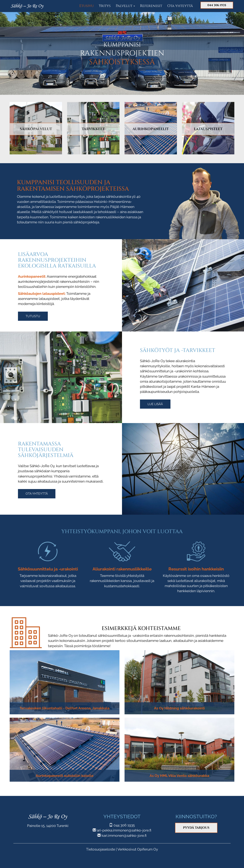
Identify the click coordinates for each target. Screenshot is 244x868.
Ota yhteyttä (180, 6)
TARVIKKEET (93, 129)
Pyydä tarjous (196, 828)
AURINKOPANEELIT (151, 129)
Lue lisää (155, 404)
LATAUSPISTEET (208, 129)
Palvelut (125, 6)
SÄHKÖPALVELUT (36, 129)
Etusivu (87, 6)
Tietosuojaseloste (101, 849)
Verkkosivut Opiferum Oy (138, 849)
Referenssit (151, 6)
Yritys (105, 6)
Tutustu (33, 316)
